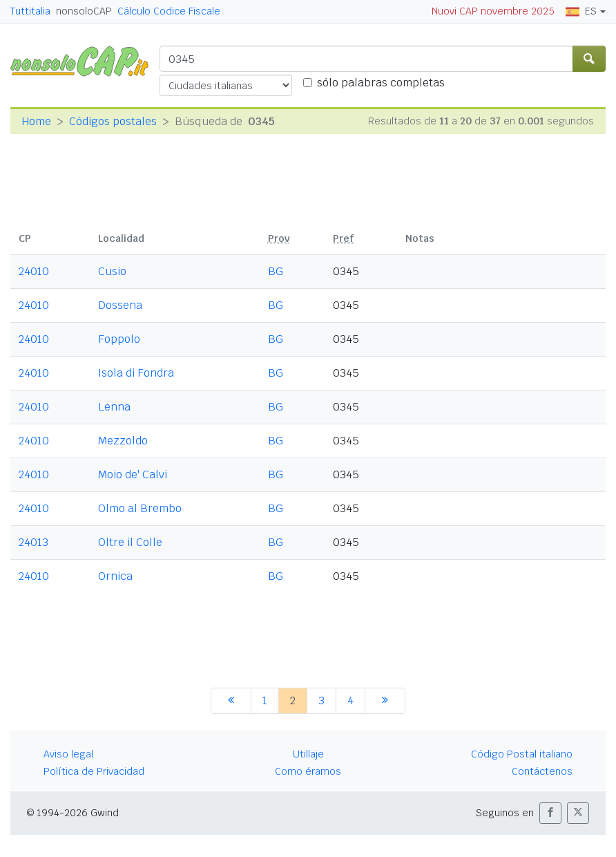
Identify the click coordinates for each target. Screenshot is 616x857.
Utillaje (308, 754)
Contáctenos (542, 771)
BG (276, 271)
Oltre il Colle (130, 542)
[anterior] (231, 701)
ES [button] (581, 11)
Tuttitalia (30, 11)
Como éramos (308, 771)
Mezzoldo (123, 441)
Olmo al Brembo (140, 508)
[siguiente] (385, 701)
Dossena (120, 305)
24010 (34, 271)
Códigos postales (113, 121)
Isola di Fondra (136, 373)
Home (36, 121)
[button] (550, 813)
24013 (33, 542)
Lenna (114, 407)
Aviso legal (68, 754)
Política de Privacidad (94, 771)
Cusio (112, 271)
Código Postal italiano (522, 754)
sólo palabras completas (381, 83)
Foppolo (119, 339)
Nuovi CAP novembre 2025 (493, 11)
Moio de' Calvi (133, 474)
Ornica (115, 576)
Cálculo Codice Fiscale (169, 11)
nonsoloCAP (84, 11)
